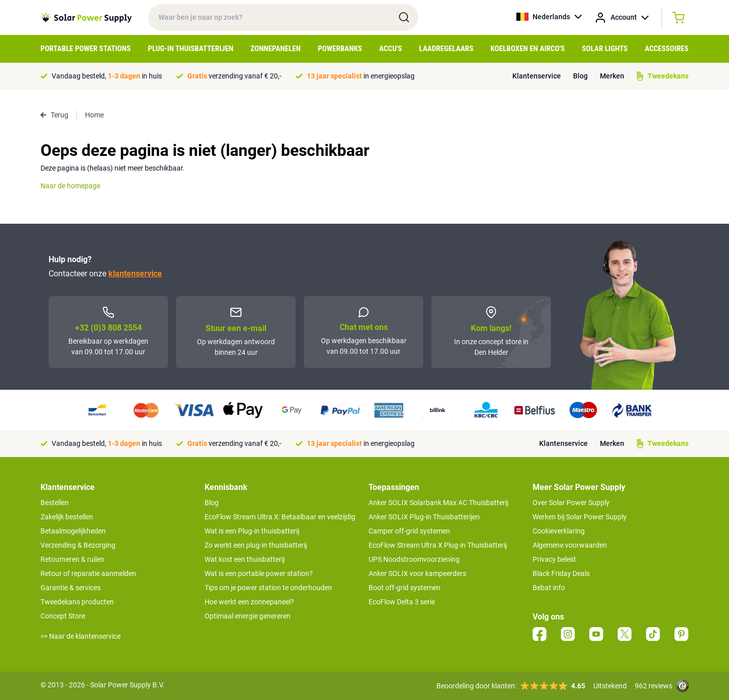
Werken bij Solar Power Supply (580, 517)
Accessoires (667, 49)
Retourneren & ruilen (72, 559)
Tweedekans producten (77, 602)
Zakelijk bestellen (67, 517)
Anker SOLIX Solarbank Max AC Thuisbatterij (438, 503)
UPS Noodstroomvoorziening (414, 559)
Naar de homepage (70, 186)
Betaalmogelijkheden (73, 531)
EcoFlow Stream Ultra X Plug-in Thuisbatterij (438, 545)
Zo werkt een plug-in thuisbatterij (256, 545)
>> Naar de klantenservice (80, 636)
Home (94, 115)
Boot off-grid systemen (404, 588)
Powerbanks (340, 49)
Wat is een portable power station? (259, 573)
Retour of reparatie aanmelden (88, 573)
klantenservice (135, 274)
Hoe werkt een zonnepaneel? (249, 602)
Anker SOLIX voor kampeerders (417, 573)
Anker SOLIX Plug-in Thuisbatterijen (424, 517)
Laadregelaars (446, 49)
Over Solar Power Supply (571, 503)
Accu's (391, 49)
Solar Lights (605, 49)
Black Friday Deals (561, 573)
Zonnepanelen (276, 49)
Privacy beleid (554, 559)
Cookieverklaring (559, 531)
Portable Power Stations (86, 49)
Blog (580, 76)
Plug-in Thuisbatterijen (191, 49)
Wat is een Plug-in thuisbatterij (252, 531)
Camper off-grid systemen (409, 531)
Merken (612, 76)
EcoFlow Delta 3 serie (402, 602)
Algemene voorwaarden (570, 545)
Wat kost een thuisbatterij (245, 559)
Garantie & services (71, 588)
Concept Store (63, 616)
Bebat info (549, 588)
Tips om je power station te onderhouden (268, 588)
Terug (54, 115)
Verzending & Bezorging (78, 545)
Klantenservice (537, 76)
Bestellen (55, 503)
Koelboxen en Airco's (528, 49)
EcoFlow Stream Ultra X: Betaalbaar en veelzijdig (280, 517)
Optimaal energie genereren (248, 616)
